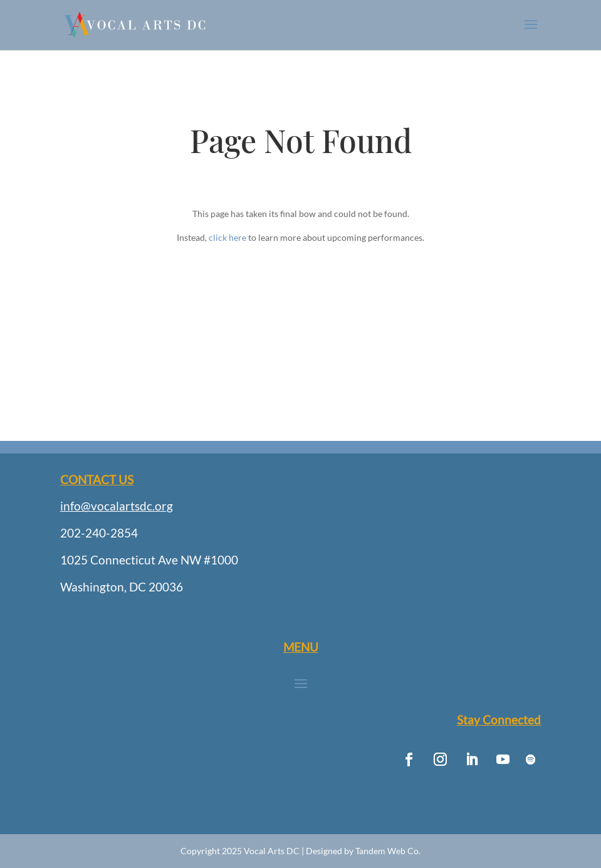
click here (227, 237)
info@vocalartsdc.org (117, 506)
